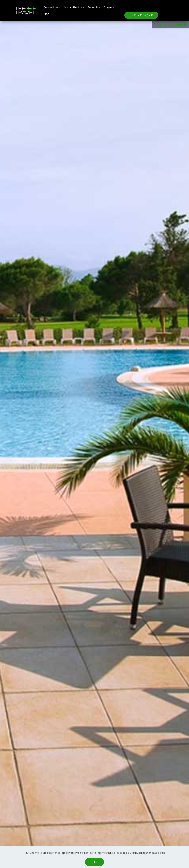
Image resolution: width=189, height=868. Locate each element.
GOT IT (94, 862)
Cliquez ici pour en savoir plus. (148, 853)
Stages (108, 7)
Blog (46, 14)
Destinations (51, 7)
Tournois (93, 7)
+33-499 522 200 (141, 15)
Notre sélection (73, 7)
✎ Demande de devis (170, 25)
